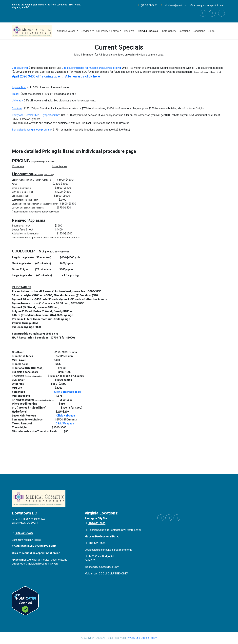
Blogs (211, 31)
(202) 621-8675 (147, 5)
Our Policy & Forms (108, 31)
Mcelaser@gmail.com (174, 5)
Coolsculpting (20, 68)
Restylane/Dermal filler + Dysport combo (36, 115)
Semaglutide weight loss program (31, 130)
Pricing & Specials (147, 31)
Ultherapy (17, 101)
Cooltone (17, 108)
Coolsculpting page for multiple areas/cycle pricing (91, 68)
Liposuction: (19, 87)
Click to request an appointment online (36, 553)
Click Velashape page (67, 392)
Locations (184, 31)
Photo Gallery (168, 31)
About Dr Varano (67, 31)
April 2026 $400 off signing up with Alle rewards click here (56, 76)
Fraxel (15, 94)
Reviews (129, 31)
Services (86, 31)
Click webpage (66, 416)
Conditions (199, 31)
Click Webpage (65, 424)
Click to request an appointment (207, 5)
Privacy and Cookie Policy (142, 638)
